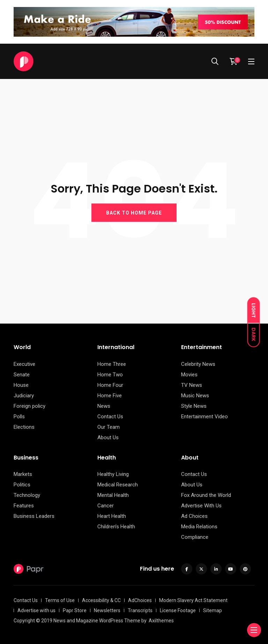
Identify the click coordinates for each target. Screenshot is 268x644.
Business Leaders (34, 516)
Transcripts (140, 610)
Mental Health (113, 495)
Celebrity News (198, 364)
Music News (195, 396)
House (21, 385)
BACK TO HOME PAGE (134, 212)
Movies (189, 375)
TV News (192, 385)
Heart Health (112, 516)
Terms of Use (60, 600)
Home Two (110, 375)
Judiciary (24, 396)
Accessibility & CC (101, 600)
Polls (19, 417)
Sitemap (213, 610)
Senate (22, 375)
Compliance (195, 537)
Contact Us (110, 417)
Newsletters (107, 610)
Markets (23, 474)
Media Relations (199, 527)
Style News (194, 406)
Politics (22, 485)
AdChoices (140, 600)
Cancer (106, 506)
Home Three (112, 364)
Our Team (109, 427)
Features (24, 506)
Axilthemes (161, 621)
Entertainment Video (204, 417)
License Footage (178, 610)
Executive (24, 364)
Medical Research (118, 485)
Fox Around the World (206, 495)
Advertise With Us (201, 506)
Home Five (110, 396)
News (104, 406)
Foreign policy (29, 406)
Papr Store (75, 610)
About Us (108, 437)
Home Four (110, 385)
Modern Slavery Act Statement (193, 600)
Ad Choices (194, 516)
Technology (27, 495)
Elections (24, 427)
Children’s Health (116, 527)
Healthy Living (113, 474)
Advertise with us (36, 610)
